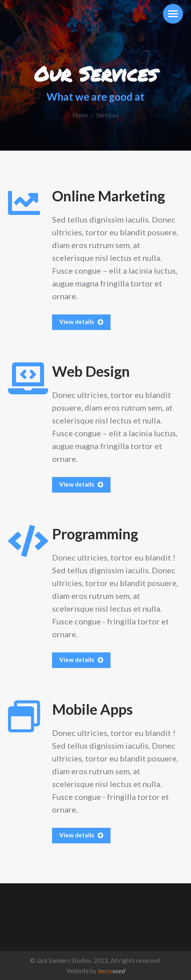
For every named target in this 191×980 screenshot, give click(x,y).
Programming (95, 534)
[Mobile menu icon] (173, 14)
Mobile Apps (92, 709)
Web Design (91, 371)
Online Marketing (109, 196)
